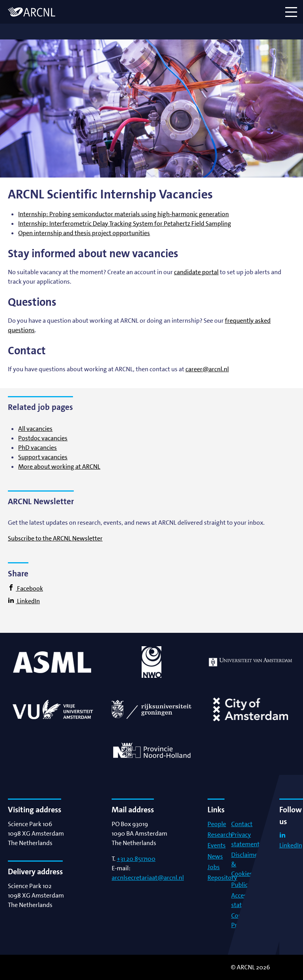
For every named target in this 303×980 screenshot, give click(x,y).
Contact (242, 824)
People (217, 824)
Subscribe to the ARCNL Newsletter (55, 538)
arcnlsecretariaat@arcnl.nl (148, 878)
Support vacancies (43, 457)
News (215, 856)
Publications (248, 885)
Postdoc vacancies (43, 438)
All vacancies (35, 429)
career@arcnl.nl (207, 369)
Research (220, 835)
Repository (222, 878)
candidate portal (196, 272)
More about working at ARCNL (59, 467)
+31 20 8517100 (136, 859)
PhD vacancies (37, 448)
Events (217, 845)
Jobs (214, 867)
